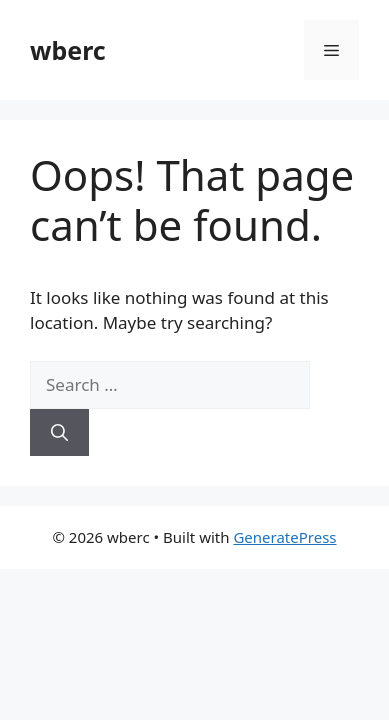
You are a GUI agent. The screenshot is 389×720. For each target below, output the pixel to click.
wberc (68, 50)
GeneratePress (284, 537)
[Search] (59, 433)
